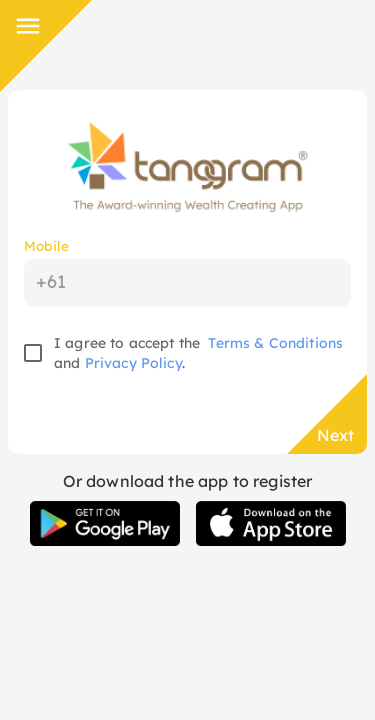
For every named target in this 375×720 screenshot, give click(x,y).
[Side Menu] (28, 26)
